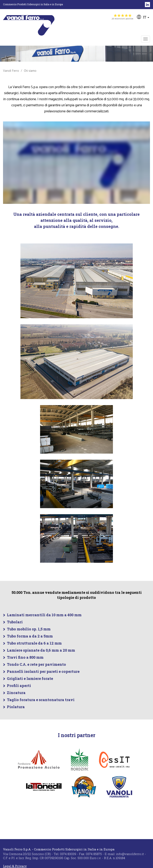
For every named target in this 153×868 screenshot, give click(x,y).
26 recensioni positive (123, 17)
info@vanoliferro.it (130, 854)
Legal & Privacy (15, 866)
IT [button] (143, 17)
